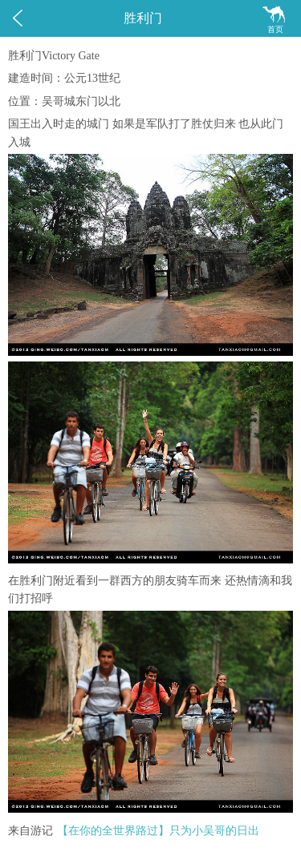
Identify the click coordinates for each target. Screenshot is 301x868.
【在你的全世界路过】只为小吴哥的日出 (158, 831)
